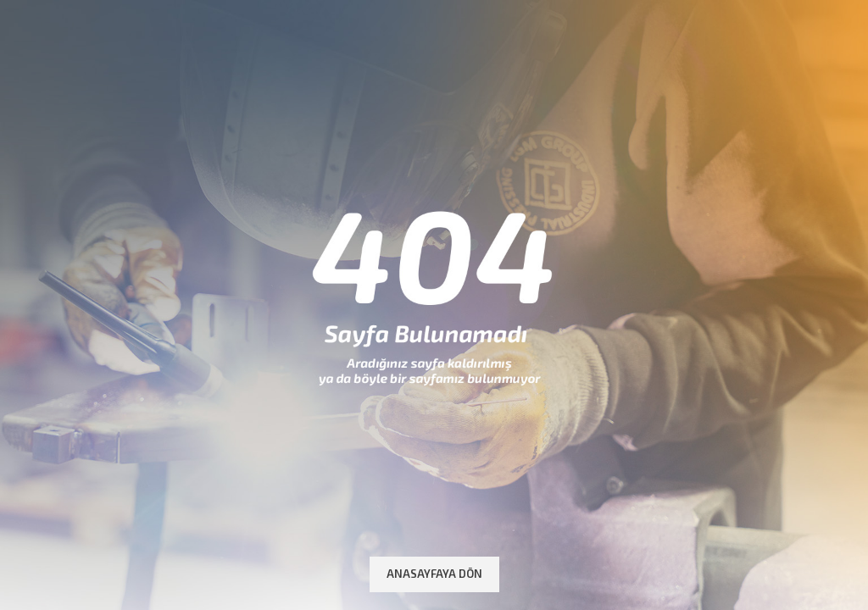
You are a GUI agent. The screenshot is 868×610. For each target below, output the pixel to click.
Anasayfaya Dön (434, 574)
